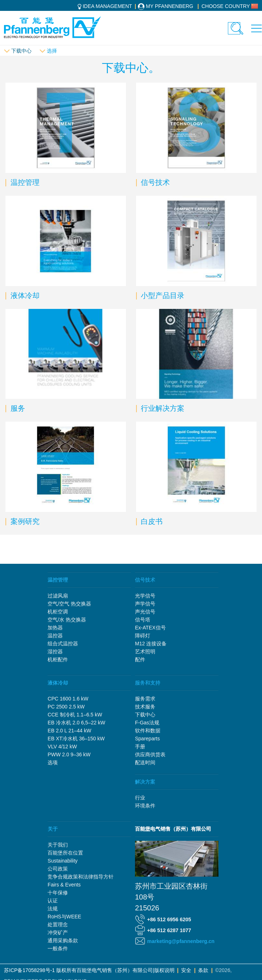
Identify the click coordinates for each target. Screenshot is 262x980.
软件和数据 (148, 731)
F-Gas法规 (147, 723)
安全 (186, 970)
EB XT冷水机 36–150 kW (76, 739)
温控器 (55, 636)
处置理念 (58, 925)
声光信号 (145, 612)
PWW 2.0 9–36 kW (69, 754)
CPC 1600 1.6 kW (68, 699)
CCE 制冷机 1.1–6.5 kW (75, 715)
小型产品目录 (161, 295)
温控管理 (24, 182)
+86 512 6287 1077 (169, 930)
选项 (53, 762)
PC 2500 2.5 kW (66, 707)
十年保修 (58, 893)
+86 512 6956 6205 (169, 919)
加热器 (55, 628)
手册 (140, 747)
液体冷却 (24, 295)
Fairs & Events (64, 885)
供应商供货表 (150, 754)
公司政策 (58, 869)
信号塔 (143, 620)
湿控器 (55, 652)
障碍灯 (143, 636)
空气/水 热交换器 (67, 620)
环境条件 (145, 806)
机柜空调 (58, 612)
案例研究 (24, 521)
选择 (52, 51)
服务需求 (145, 699)
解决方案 (145, 782)
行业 (140, 798)
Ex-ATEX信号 (150, 628)
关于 (53, 829)
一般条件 (58, 948)
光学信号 (145, 596)
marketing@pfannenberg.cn (181, 941)
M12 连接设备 (151, 644)
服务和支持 (148, 683)
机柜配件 (58, 659)
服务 (17, 408)
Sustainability (63, 861)
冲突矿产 (58, 933)
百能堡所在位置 (65, 853)
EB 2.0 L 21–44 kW (69, 731)
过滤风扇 (58, 596)
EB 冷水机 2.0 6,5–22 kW (76, 723)
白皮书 (151, 521)
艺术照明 (145, 652)
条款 (203, 970)
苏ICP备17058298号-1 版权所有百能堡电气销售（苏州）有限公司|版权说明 (89, 970)
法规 (53, 909)
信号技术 (154, 182)
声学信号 (145, 604)
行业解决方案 (161, 408)
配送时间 (145, 762)
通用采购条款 (63, 940)
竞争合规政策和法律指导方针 (81, 877)
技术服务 (145, 707)
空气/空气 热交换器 (69, 604)
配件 (140, 659)
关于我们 (58, 845)
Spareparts (147, 739)
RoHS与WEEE (64, 917)
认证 (53, 901)
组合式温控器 (63, 644)
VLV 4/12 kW (62, 747)
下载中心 (21, 51)
